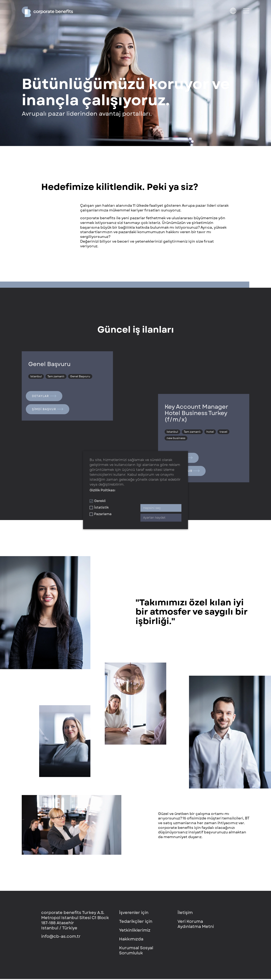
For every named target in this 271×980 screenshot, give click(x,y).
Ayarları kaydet (154, 518)
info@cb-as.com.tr (61, 937)
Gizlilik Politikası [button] (102, 490)
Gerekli (98, 501)
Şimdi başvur (48, 410)
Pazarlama (101, 514)
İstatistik (99, 507)
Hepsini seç (152, 508)
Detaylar (45, 396)
